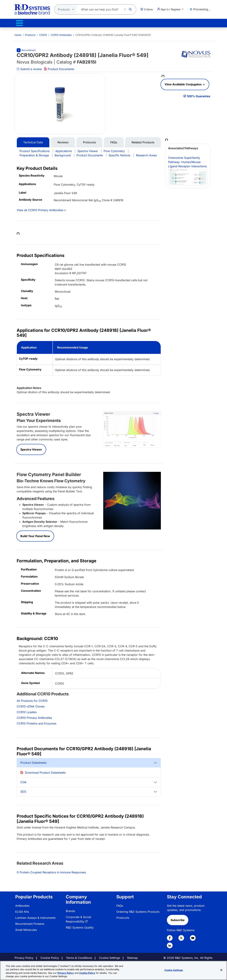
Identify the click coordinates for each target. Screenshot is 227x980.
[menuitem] (18, 33)
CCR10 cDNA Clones (31, 705)
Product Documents (59, 68)
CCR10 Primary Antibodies (34, 716)
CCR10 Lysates (27, 711)
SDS (23, 790)
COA (23, 781)
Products (20, 24)
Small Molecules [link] (26, 928)
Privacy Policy (24, 956)
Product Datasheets (33, 761)
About (166, 24)
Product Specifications (35, 150)
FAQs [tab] (114, 141)
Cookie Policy (50, 956)
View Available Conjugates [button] (183, 83)
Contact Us (196, 24)
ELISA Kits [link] (22, 910)
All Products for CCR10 (32, 699)
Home (18, 33)
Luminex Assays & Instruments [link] (35, 916)
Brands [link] (70, 910)
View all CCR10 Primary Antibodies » (41, 209)
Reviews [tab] (63, 141)
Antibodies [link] (22, 904)
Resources (137, 24)
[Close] (221, 970)
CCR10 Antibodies (61, 33)
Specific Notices (119, 154)
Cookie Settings (110, 956)
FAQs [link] (120, 904)
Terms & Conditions (79, 956)
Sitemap (132, 956)
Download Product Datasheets (45, 771)
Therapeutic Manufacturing (63, 24)
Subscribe (178, 919)
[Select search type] (64, 9)
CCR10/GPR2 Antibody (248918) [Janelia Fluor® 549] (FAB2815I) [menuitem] (113, 33)
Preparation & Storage (34, 154)
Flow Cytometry (114, 150)
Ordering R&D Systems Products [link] (138, 910)
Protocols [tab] (89, 141)
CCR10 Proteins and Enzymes (36, 722)
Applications (64, 150)
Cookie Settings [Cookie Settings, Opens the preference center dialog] (174, 970)
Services (105, 24)
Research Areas (146, 154)
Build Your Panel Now (35, 535)
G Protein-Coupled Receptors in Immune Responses (51, 871)
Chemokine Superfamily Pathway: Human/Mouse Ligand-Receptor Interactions (188, 169)
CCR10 (43, 33)
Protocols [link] (123, 916)
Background (63, 154)
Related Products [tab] (143, 141)
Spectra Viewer (88, 150)
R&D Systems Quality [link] (80, 926)
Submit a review (29, 68)
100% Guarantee (199, 95)
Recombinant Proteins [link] (30, 922)
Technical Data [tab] (33, 141)
